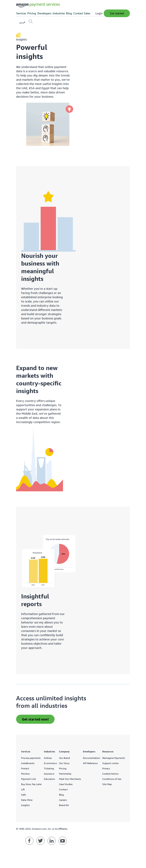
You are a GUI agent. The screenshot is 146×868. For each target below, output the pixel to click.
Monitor (25, 774)
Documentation (92, 758)
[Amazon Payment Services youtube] (63, 841)
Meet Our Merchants (70, 779)
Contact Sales (82, 13)
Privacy (106, 768)
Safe (23, 795)
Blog (69, 13)
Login (99, 13)
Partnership (65, 774)
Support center (110, 763)
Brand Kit (64, 805)
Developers (44, 13)
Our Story (64, 763)
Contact (63, 789)
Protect (25, 768)
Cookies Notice (110, 774)
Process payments (31, 758)
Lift (23, 789)
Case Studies (66, 784)
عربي (22, 22)
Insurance (49, 774)
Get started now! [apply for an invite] (35, 719)
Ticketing (49, 768)
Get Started (117, 13)
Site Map (107, 784)
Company (64, 751)
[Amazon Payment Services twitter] (40, 841)
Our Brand (64, 758)
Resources (108, 751)
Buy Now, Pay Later (31, 784)
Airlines (48, 758)
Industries (59, 13)
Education (49, 779)
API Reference (90, 763)
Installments (28, 763)
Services (21, 13)
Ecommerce (50, 763)
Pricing (32, 13)
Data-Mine (27, 800)
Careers (63, 800)
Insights (25, 805)
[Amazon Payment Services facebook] (29, 841)
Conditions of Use (112, 779)
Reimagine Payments (114, 758)
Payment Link (28, 779)
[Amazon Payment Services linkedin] (52, 841)
